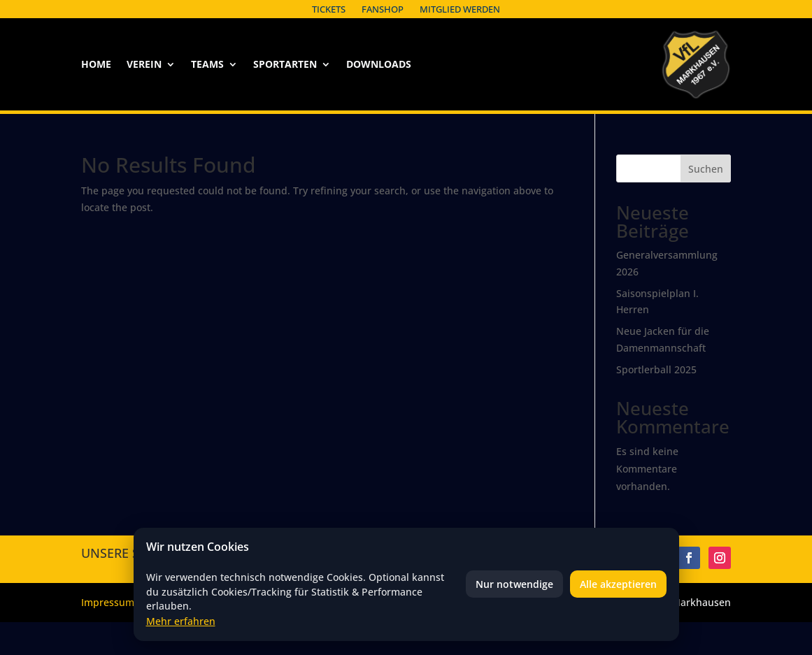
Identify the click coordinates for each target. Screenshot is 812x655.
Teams (207, 65)
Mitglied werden (460, 9)
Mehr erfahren (181, 621)
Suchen (706, 169)
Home (96, 65)
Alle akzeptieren (618, 584)
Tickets (329, 9)
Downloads (379, 65)
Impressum (108, 602)
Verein (144, 65)
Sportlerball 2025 (656, 369)
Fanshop (383, 9)
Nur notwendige (514, 584)
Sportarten (285, 65)
